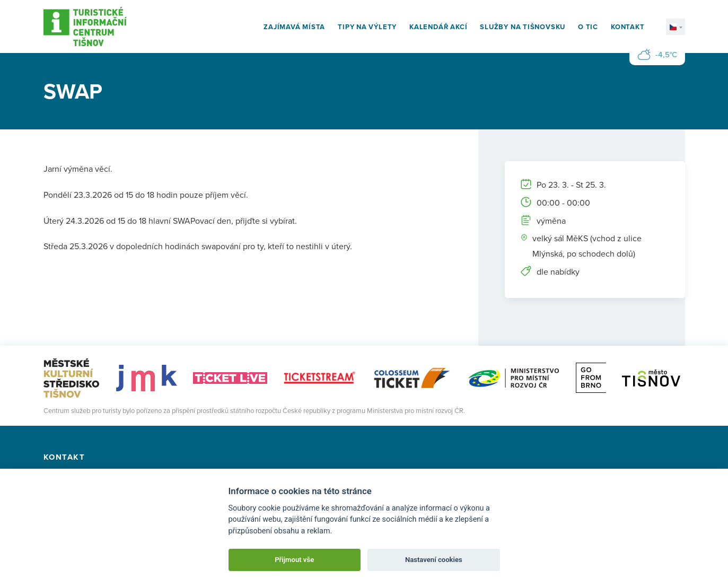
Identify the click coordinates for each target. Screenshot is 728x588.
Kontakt (628, 27)
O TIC (588, 27)
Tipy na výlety (367, 27)
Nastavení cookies (434, 560)
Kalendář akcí (438, 27)
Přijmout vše (294, 560)
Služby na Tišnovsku (523, 27)
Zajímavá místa (294, 27)
